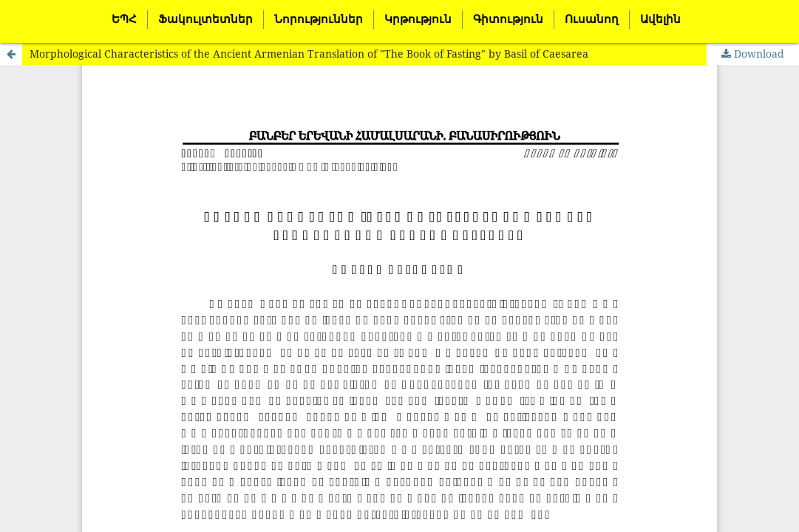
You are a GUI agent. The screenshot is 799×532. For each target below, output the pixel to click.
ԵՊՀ (124, 19)
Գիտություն (508, 19)
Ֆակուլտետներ (205, 19)
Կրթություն (418, 19)
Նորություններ (319, 19)
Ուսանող (592, 19)
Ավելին (660, 19)
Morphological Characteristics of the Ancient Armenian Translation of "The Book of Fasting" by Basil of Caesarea (309, 54)
